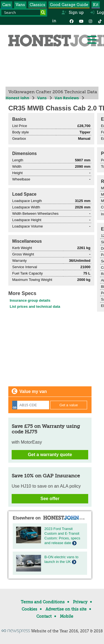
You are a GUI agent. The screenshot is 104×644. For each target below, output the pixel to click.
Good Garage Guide (69, 5)
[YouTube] (81, 21)
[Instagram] (90, 21)
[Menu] (92, 40)
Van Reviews (67, 98)
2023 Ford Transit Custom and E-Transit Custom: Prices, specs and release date (62, 536)
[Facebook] (72, 21)
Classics (37, 5)
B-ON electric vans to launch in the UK (61, 559)
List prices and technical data (35, 307)
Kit (96, 5)
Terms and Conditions (43, 602)
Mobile (67, 616)
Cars (7, 5)
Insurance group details (30, 300)
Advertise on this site (66, 609)
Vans (20, 5)
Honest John (17, 98)
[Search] (43, 12)
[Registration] (31, 405)
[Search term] (24, 12)
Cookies (29, 609)
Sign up (73, 12)
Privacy (80, 602)
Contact (44, 616)
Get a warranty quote (50, 455)
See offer (50, 499)
